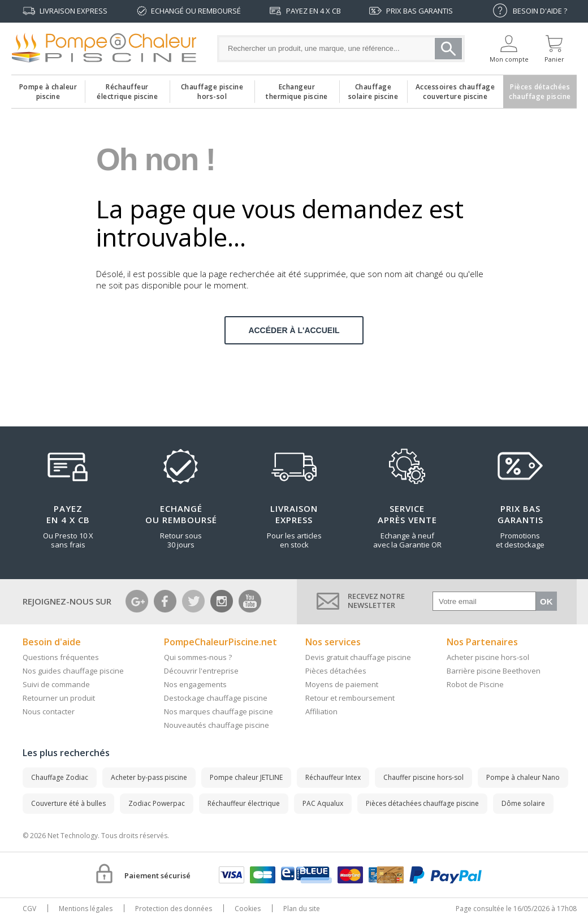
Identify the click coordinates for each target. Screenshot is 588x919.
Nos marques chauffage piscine (219, 711)
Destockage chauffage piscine (216, 698)
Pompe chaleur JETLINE (246, 777)
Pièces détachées (336, 671)
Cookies (248, 909)
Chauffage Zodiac (60, 777)
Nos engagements (195, 684)
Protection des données (174, 909)
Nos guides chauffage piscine (73, 671)
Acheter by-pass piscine (149, 777)
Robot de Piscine (475, 684)
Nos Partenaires (482, 642)
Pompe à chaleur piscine (48, 89)
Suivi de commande (56, 684)
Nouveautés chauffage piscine (217, 725)
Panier (554, 59)
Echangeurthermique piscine (297, 89)
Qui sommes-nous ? (198, 657)
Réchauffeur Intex (333, 777)
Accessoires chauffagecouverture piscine (455, 89)
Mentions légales (86, 909)
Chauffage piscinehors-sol (212, 89)
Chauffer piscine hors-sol (423, 777)
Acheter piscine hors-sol (488, 657)
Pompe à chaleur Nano (523, 777)
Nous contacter (49, 711)
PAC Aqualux (323, 803)
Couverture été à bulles (68, 803)
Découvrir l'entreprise (201, 671)
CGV (29, 909)
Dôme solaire (523, 803)
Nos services (333, 642)
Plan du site (302, 909)
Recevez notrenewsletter (376, 601)
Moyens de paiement (342, 684)
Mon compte (509, 59)
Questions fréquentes (61, 657)
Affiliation (321, 711)
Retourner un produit (59, 698)
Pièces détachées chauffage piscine (422, 803)
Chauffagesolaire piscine (373, 89)
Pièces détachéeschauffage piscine (540, 89)
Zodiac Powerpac (157, 803)
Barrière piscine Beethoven (494, 671)
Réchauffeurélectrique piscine (127, 89)
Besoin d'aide (52, 642)
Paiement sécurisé (157, 875)
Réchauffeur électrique (244, 803)
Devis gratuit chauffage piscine (358, 657)
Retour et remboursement (350, 698)
